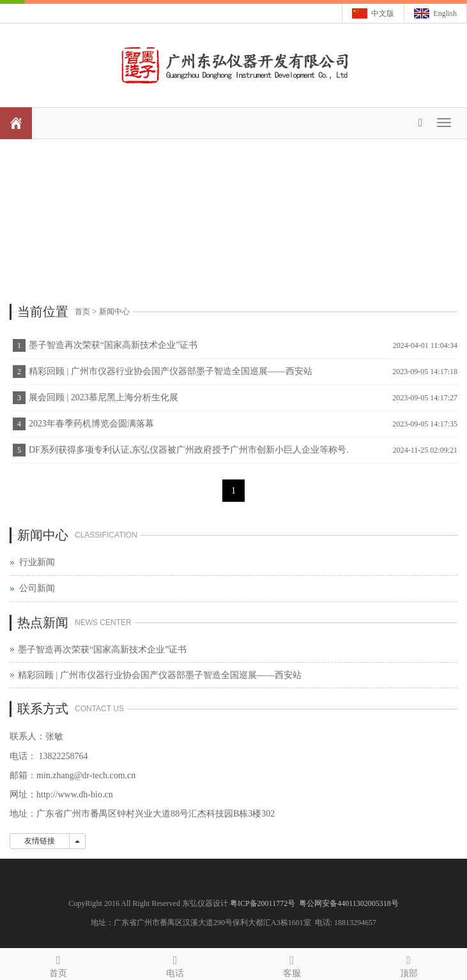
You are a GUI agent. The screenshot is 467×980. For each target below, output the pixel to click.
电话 (175, 964)
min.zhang (55, 775)
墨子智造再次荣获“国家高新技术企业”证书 (113, 345)
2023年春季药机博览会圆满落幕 (91, 424)
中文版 (383, 13)
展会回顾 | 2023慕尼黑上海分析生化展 (103, 397)
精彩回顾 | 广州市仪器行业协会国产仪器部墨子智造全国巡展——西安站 (171, 371)
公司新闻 (37, 588)
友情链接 (40, 841)
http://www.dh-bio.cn (75, 795)
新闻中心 (114, 312)
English (445, 13)
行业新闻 (37, 562)
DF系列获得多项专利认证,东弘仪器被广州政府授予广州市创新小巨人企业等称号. (189, 450)
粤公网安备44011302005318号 (349, 903)
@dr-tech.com (100, 775)
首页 (82, 312)
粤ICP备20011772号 (264, 903)
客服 (292, 964)
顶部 (409, 964)
